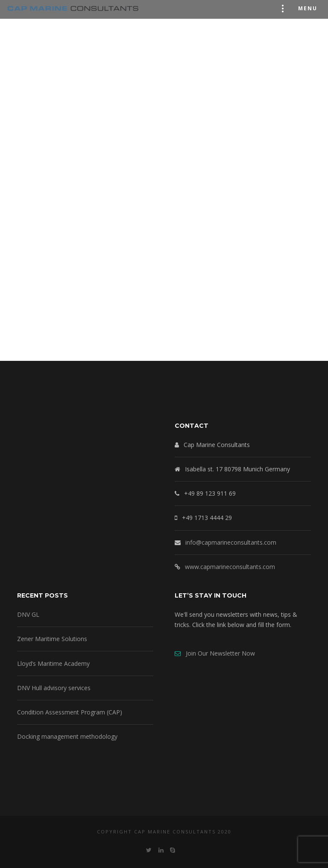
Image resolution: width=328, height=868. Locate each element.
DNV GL (28, 614)
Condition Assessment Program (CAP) (70, 712)
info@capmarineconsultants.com (231, 542)
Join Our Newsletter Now (215, 653)
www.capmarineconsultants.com (230, 567)
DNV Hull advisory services (54, 688)
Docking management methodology (67, 736)
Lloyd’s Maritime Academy (53, 663)
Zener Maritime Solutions (52, 639)
